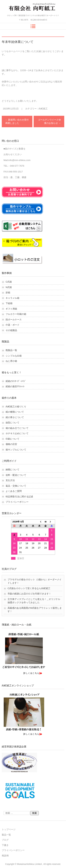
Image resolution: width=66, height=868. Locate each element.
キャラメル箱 (12, 298)
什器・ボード (12, 325)
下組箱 (9, 303)
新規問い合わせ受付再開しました (17, 122)
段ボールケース (14, 320)
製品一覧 (6, 835)
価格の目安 (11, 444)
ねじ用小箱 (11, 361)
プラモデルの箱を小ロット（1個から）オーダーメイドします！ (34, 581)
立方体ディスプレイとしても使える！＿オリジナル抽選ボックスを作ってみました (34, 601)
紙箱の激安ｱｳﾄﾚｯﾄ (15, 386)
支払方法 (10, 480)
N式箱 (9, 287)
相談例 (5, 856)
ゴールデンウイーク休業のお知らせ (49, 122)
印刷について (12, 439)
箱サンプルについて (16, 450)
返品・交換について (16, 486)
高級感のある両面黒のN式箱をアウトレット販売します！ (35, 610)
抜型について (12, 423)
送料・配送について (16, 475)
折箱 (8, 293)
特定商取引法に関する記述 (19, 497)
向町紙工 (43, 109)
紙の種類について (15, 412)
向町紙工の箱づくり (16, 407)
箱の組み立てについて (17, 428)
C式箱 (9, 282)
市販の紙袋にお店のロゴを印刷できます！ (29, 594)
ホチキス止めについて (17, 433)
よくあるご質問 (14, 491)
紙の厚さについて (15, 417)
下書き (5, 845)
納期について (12, 470)
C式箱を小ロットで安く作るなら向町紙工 (29, 588)
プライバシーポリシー (17, 502)
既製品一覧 (11, 350)
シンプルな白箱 (14, 356)
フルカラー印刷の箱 (16, 314)
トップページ (9, 829)
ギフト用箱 (11, 309)
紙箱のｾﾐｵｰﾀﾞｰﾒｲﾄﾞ (16, 381)
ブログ (5, 840)
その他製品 (11, 330)
